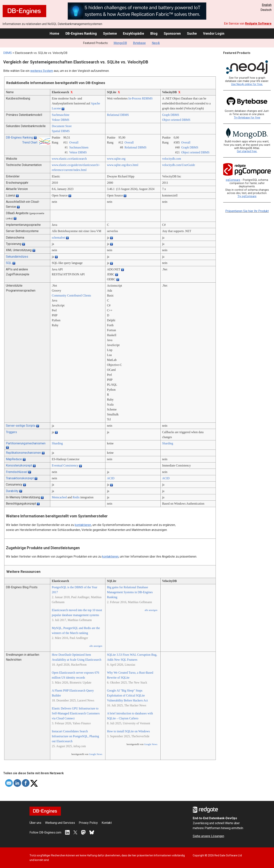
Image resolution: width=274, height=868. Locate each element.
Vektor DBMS (61, 120)
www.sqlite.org (116, 159)
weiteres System (42, 71)
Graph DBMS (171, 115)
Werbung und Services (60, 823)
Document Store (62, 126)
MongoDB (120, 43)
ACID (111, 478)
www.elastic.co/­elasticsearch (69, 159)
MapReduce (14, 459)
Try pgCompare (247, 196)
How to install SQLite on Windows (128, 731)
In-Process (135, 98)
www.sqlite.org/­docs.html (123, 165)
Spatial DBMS (61, 131)
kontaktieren (83, 525)
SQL (9, 263)
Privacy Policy (88, 823)
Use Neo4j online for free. (247, 84)
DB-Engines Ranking (81, 33)
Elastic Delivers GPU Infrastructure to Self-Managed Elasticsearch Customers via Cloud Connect (76, 713)
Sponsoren (172, 33)
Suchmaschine (61, 115)
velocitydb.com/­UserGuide (179, 165)
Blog (154, 33)
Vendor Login (214, 33)
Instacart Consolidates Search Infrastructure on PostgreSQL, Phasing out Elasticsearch (75, 736)
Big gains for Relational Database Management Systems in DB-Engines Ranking (130, 592)
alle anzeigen (96, 646)
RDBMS (147, 98)
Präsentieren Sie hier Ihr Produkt (247, 211)
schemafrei (58, 238)
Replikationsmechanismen (23, 453)
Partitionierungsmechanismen (26, 443)
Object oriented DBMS (176, 120)
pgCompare (233, 180)
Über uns (35, 823)
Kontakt (107, 823)
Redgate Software (258, 24)
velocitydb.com (172, 159)
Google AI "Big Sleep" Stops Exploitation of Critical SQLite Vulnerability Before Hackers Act (127, 695)
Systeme (110, 33)
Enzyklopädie (133, 33)
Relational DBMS (118, 115)
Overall (74, 142)
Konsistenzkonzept (19, 465)
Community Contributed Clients (71, 295)
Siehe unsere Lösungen (208, 836)
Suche (192, 33)
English (267, 5)
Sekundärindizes (17, 257)
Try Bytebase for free (247, 118)
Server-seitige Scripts (21, 426)
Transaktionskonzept (20, 478)
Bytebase (139, 43)
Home (54, 33)
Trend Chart (30, 142)
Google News (96, 754)
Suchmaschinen (79, 147)
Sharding (57, 443)
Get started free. (247, 151)
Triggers (11, 432)
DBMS (8, 53)
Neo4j (156, 43)
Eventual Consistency (65, 465)
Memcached (59, 497)
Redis (76, 497)
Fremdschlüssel (17, 472)
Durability (12, 491)
